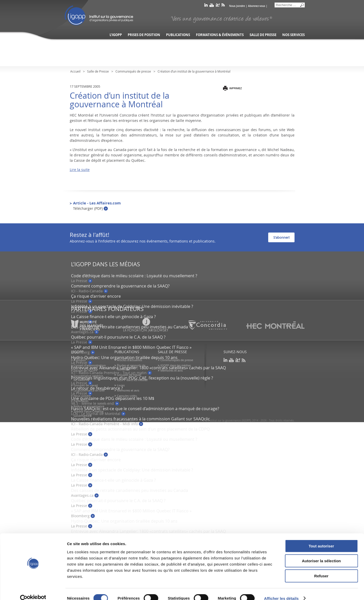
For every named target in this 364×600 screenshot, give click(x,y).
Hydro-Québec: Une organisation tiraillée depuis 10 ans (124, 357)
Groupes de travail (86, 385)
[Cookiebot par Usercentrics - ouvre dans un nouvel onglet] (33, 590)
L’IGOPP (116, 35)
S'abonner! (281, 237)
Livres (121, 385)
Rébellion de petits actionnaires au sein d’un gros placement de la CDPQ (140, 429)
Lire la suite (80, 170)
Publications (178, 35)
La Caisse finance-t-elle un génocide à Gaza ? (113, 317)
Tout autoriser (321, 538)
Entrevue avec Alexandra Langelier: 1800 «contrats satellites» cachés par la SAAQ (148, 368)
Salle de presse (263, 35)
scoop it (218, 6)
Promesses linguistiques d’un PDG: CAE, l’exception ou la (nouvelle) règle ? (142, 378)
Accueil (75, 71)
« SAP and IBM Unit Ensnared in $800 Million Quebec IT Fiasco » (131, 347)
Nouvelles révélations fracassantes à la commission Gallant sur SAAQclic (140, 419)
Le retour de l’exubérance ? (97, 388)
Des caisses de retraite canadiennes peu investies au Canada (130, 490)
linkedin (206, 6)
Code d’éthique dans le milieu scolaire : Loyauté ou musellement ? (134, 276)
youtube (212, 6)
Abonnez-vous (257, 6)
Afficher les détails (281, 590)
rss (223, 6)
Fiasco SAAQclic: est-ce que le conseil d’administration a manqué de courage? (145, 409)
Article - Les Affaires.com (97, 206)
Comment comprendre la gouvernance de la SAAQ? (120, 286)
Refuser (321, 567)
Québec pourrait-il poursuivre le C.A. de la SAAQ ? (118, 337)
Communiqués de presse (133, 71)
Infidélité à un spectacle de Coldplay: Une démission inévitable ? (132, 306)
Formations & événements (220, 35)
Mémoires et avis (128, 390)
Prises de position (144, 35)
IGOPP (99, 15)
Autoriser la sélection (321, 553)
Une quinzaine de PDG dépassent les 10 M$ (113, 398)
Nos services (293, 35)
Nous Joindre (237, 6)
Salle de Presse (98, 71)
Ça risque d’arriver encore (96, 296)
